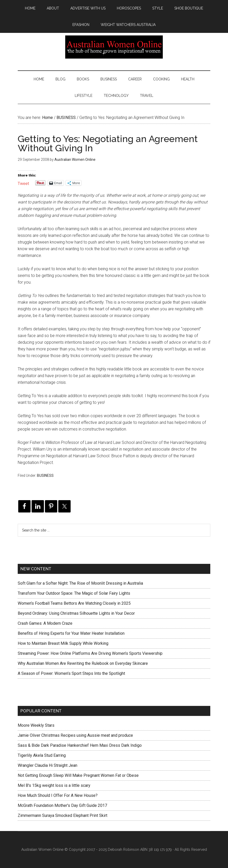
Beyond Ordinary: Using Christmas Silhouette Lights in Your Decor (76, 613)
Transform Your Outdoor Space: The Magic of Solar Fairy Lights (74, 593)
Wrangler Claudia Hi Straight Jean (47, 765)
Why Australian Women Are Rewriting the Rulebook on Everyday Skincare (83, 663)
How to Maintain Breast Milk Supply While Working (63, 643)
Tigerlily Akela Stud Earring (42, 755)
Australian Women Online (114, 47)
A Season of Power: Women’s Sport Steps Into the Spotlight (71, 673)
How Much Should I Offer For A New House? (58, 795)
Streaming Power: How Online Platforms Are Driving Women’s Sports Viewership (90, 653)
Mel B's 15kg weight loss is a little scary (54, 785)
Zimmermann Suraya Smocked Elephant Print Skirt (63, 815)
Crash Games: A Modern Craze (45, 623)
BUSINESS (45, 475)
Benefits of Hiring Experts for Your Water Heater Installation (71, 633)
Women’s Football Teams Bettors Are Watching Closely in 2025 (74, 603)
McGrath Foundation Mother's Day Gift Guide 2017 (62, 805)
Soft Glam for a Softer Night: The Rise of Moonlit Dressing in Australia (80, 583)
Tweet (23, 183)
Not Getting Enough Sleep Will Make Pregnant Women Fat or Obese (78, 775)
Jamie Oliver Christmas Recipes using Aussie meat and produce (75, 735)
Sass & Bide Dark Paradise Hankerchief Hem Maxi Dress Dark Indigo (80, 745)
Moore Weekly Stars (36, 725)
